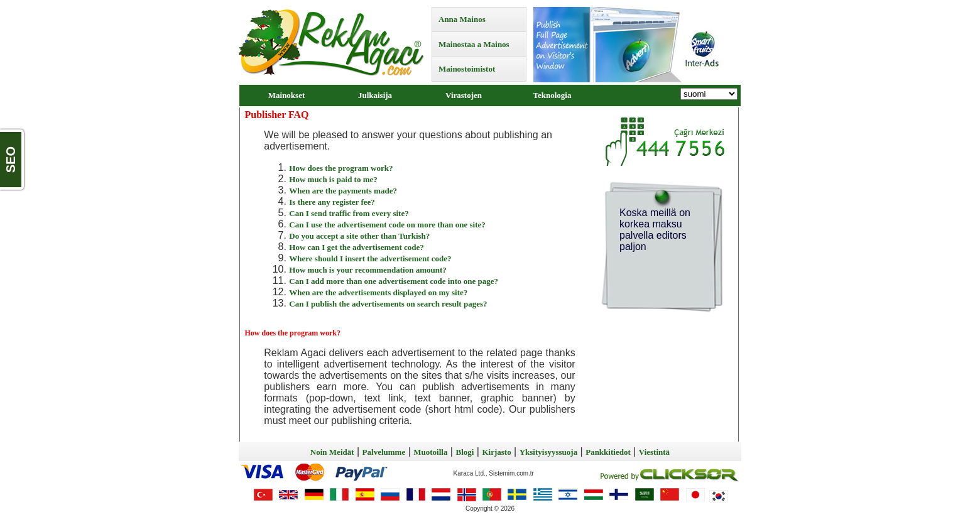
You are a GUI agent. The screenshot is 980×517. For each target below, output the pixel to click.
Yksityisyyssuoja (548, 452)
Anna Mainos (462, 19)
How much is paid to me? (333, 179)
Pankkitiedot (608, 452)
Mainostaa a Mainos (474, 44)
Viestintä (654, 452)
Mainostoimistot (467, 69)
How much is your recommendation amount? (368, 270)
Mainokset (287, 95)
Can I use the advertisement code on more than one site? (387, 225)
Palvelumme (384, 452)
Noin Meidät (332, 452)
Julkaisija (375, 95)
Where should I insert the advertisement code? (370, 258)
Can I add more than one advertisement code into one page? (394, 281)
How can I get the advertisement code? (356, 247)
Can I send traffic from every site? (349, 213)
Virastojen (464, 95)
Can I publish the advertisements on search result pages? (388, 304)
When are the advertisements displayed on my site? (378, 292)
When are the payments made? (343, 191)
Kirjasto (496, 452)
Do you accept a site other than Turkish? (359, 236)
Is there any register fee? (332, 202)
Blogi (465, 452)
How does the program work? (341, 168)
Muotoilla (430, 452)
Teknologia (553, 95)
